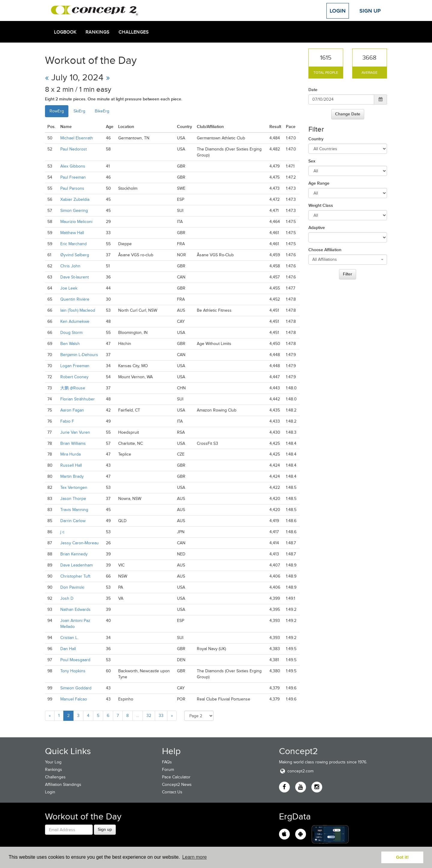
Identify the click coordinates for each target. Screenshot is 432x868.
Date (313, 90)
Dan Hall (68, 649)
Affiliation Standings (63, 785)
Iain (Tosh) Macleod (78, 310)
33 (161, 716)
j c (62, 532)
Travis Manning (74, 510)
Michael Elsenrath (77, 138)
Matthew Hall (72, 233)
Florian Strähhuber (78, 399)
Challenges (134, 32)
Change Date (348, 114)
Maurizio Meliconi (76, 222)
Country (316, 139)
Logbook (65, 32)
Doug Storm (71, 333)
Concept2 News (177, 785)
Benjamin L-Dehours (79, 355)
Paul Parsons (72, 188)
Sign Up (370, 11)
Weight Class (321, 205)
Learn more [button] (194, 857)
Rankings (97, 32)
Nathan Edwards (75, 609)
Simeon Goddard (76, 688)
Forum (168, 770)
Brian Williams (73, 443)
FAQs (167, 762)
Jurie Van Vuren (75, 432)
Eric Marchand (73, 244)
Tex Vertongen (74, 488)
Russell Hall (71, 465)
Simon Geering (74, 211)
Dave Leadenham (76, 565)
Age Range (319, 183)
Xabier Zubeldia (75, 199)
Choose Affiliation (325, 250)
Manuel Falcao (74, 699)
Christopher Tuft (75, 576)
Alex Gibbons (73, 166)
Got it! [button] (402, 857)
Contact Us (172, 792)
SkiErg (79, 111)
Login (338, 11)
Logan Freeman (75, 366)
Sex (312, 161)
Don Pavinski (72, 587)
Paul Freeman (73, 177)
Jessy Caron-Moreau (79, 543)
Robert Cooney (74, 377)
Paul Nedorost (73, 149)
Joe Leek (69, 288)
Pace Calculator (176, 777)
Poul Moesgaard (75, 660)
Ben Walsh (70, 344)
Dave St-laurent (75, 277)
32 (149, 716)
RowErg (57, 111)
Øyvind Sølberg (75, 255)
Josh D (67, 598)
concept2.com (296, 771)
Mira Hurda (70, 454)
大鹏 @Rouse (73, 388)
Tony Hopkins (73, 671)
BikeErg (102, 111)
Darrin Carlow (73, 521)
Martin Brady (72, 476)
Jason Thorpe (73, 499)
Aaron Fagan (72, 410)
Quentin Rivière (75, 299)
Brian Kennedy (74, 554)
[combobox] (348, 260)
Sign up (105, 829)
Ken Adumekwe (75, 321)
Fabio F (67, 421)
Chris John (70, 266)
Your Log (53, 762)
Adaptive (317, 227)
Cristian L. (69, 638)
